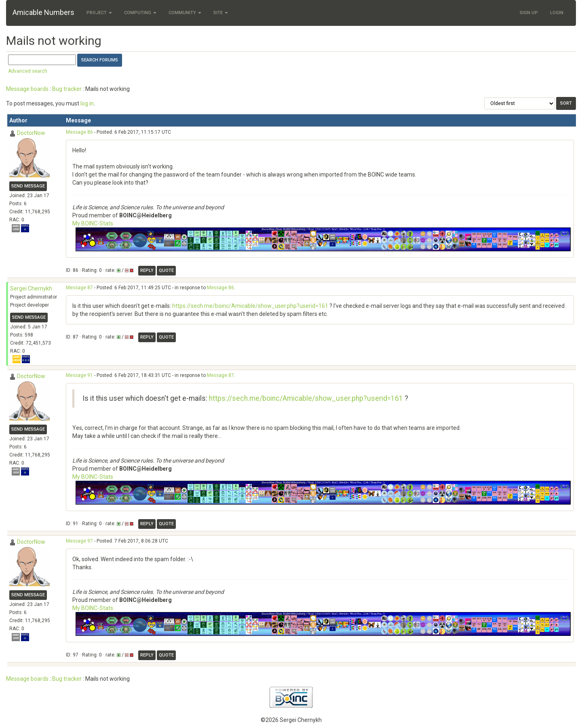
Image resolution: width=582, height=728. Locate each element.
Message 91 (79, 375)
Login (557, 13)
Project (99, 13)
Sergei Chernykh (31, 288)
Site (221, 13)
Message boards (27, 89)
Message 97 (79, 541)
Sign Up (529, 13)
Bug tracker (67, 89)
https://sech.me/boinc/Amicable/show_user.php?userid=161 (250, 306)
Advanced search (28, 71)
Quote (166, 270)
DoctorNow (31, 133)
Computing (140, 13)
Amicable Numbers (43, 12)
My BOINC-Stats (93, 223)
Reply (147, 270)
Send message (28, 186)
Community (185, 13)
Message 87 (79, 288)
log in (87, 103)
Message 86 (79, 132)
